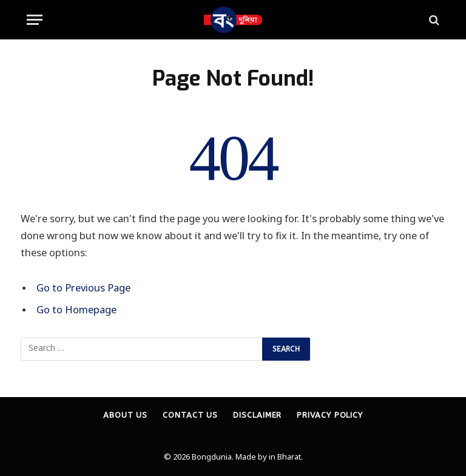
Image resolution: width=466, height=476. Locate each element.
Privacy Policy (330, 415)
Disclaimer (257, 415)
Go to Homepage (76, 311)
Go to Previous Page (83, 289)
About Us (125, 415)
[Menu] (35, 20)
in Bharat (285, 457)
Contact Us (190, 415)
